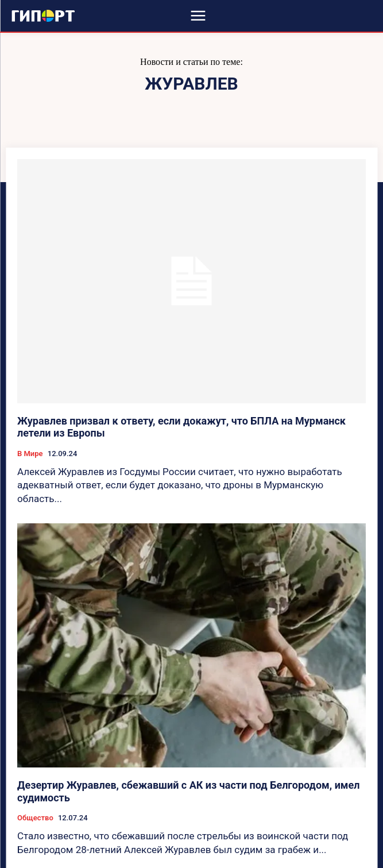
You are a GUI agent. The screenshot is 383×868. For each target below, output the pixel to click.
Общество (35, 818)
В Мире (30, 454)
